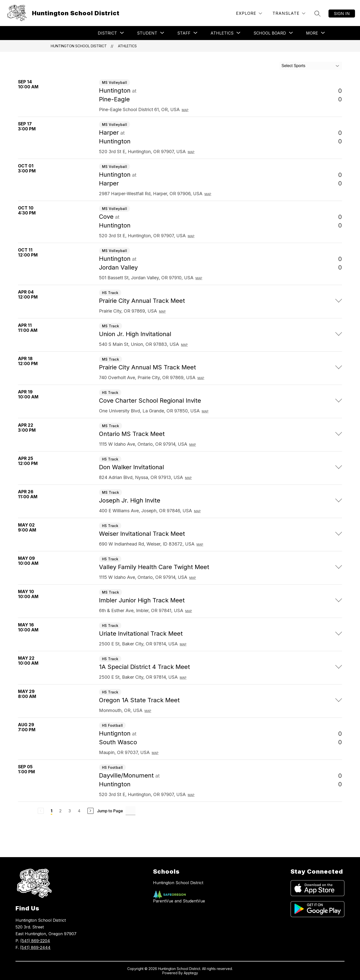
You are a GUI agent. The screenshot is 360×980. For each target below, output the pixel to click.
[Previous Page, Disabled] (41, 811)
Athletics (127, 46)
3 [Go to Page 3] (70, 811)
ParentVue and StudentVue (179, 901)
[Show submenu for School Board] (270, 33)
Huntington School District (79, 46)
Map (185, 110)
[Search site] (317, 14)
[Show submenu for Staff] (184, 33)
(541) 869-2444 (35, 947)
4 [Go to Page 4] (79, 811)
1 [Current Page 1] (51, 811)
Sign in (342, 14)
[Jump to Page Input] (130, 811)
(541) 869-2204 (35, 941)
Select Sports (293, 66)
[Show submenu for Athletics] (222, 33)
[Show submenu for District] (107, 33)
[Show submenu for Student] (147, 33)
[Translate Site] (289, 13)
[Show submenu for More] (312, 33)
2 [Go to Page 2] (60, 811)
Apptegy (191, 973)
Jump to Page (110, 811)
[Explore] (249, 13)
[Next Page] (90, 811)
